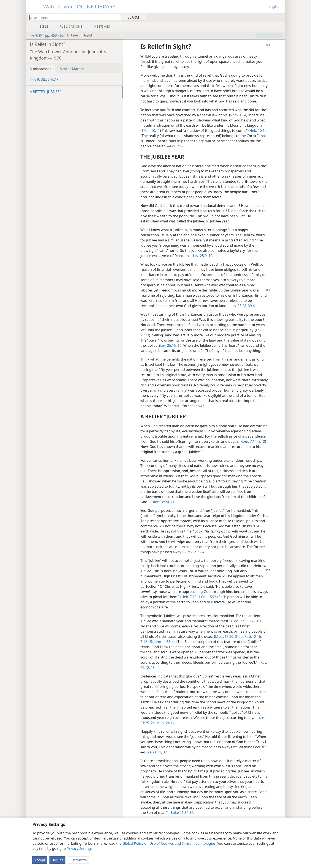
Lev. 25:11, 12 (243, 621)
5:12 (261, 441)
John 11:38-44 (164, 642)
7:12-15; (147, 642)
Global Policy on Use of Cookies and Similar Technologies (169, 843)
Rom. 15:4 (238, 115)
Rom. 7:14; (249, 441)
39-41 (252, 306)
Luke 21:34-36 (182, 813)
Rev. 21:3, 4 (195, 552)
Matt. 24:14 (165, 723)
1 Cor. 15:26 (207, 597)
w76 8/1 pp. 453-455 (45, 35)
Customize (78, 860)
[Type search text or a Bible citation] (73, 17)
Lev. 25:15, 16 (171, 345)
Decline (57, 860)
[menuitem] (280, 17)
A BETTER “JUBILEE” (45, 92)
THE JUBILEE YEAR (44, 79)
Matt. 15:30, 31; (227, 636)
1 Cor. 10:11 (151, 131)
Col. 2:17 (177, 146)
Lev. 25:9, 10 (203, 256)
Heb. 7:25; (189, 597)
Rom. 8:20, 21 (164, 502)
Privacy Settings (80, 849)
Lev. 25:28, (239, 306)
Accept (40, 860)
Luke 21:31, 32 (155, 752)
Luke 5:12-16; (251, 636)
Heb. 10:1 (257, 131)
